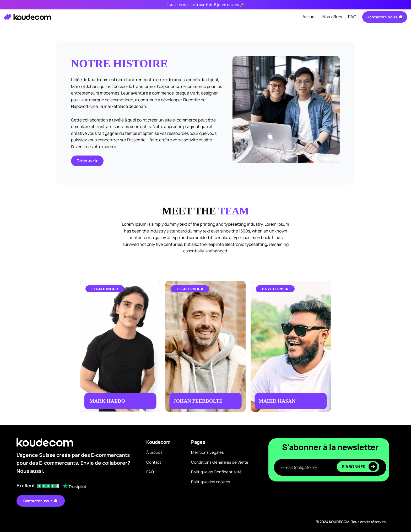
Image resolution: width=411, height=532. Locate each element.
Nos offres (332, 17)
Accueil (310, 17)
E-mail (330, 453)
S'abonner (360, 467)
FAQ (352, 17)
